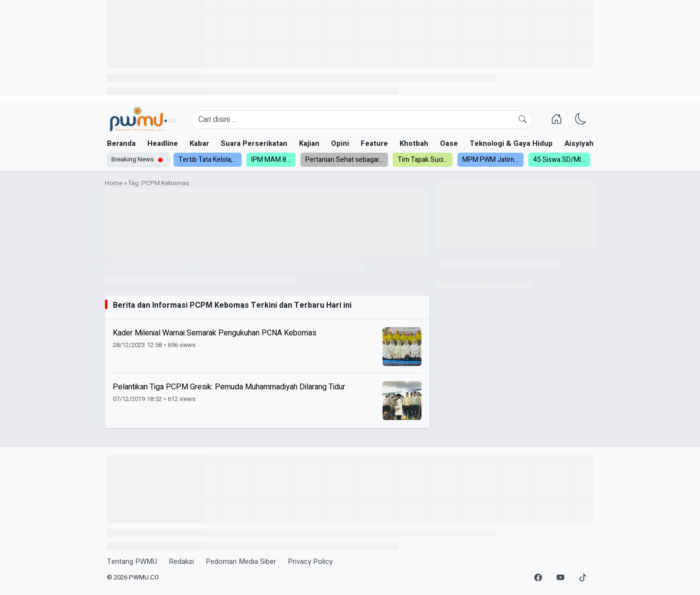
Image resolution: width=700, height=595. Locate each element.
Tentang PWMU (132, 561)
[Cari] (523, 120)
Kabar (199, 143)
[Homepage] (143, 120)
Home (114, 183)
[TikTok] (583, 578)
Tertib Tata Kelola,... (208, 160)
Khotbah (414, 143)
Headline (163, 143)
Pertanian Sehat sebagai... (344, 160)
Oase (449, 143)
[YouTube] (560, 578)
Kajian (309, 143)
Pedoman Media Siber (241, 561)
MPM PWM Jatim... (490, 160)
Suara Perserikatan (254, 143)
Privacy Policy (310, 561)
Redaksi (181, 561)
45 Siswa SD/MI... (559, 160)
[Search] (361, 120)
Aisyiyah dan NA (592, 143)
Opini (340, 143)
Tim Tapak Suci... (423, 160)
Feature (374, 143)
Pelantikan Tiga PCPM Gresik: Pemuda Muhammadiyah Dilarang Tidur (229, 387)
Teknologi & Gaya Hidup (511, 143)
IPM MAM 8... (271, 160)
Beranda (121, 143)
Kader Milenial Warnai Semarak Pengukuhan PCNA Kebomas (215, 333)
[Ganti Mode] (581, 120)
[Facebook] (538, 578)
